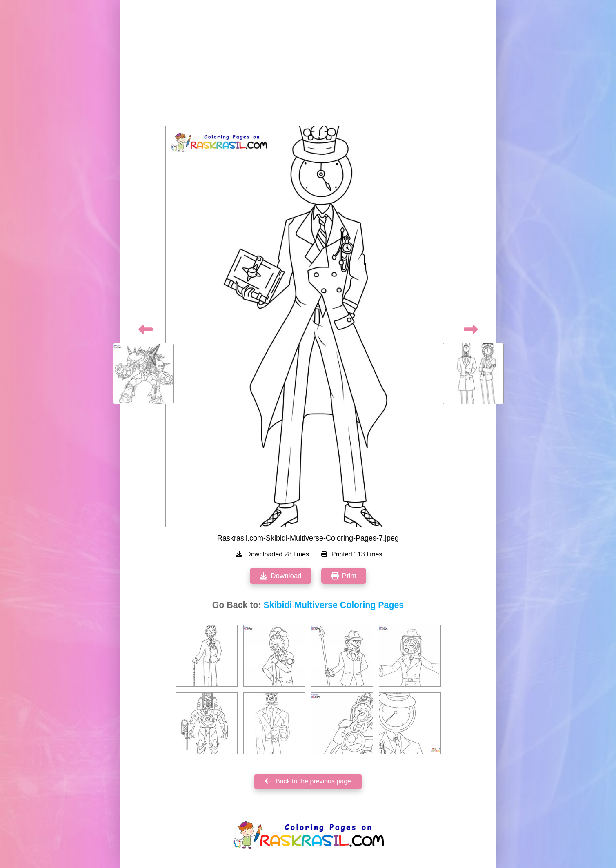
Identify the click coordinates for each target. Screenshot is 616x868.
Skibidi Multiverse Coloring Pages (334, 605)
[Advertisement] (308, 65)
